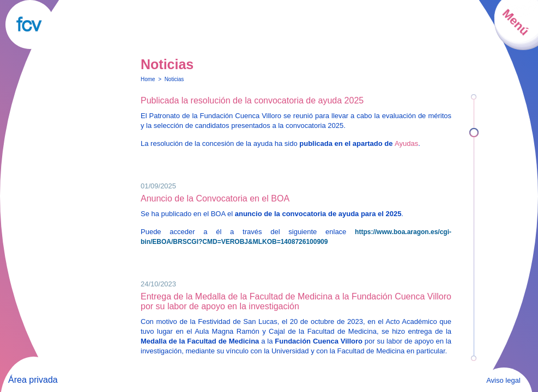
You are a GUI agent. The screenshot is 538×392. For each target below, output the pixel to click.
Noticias (174, 79)
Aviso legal (503, 380)
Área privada (33, 380)
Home (148, 79)
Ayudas (406, 143)
